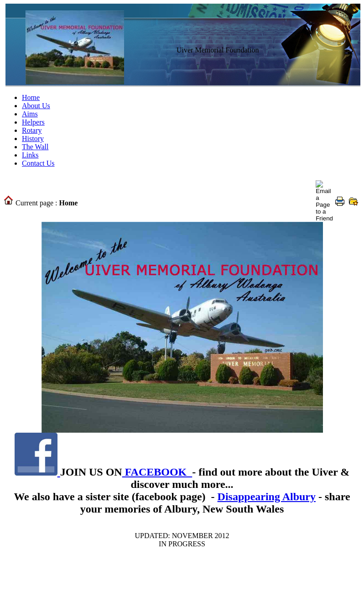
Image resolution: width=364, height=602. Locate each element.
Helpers (33, 122)
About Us (36, 106)
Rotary (32, 130)
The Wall (35, 147)
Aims (30, 114)
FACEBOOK (157, 472)
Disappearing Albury (267, 497)
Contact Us (38, 163)
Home (31, 97)
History (33, 139)
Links (30, 155)
